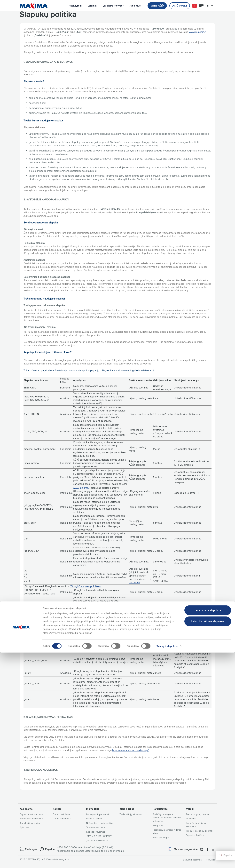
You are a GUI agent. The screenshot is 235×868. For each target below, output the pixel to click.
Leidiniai (92, 6)
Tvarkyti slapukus (167, 862)
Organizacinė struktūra (31, 814)
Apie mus (135, 6)
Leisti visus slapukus (208, 826)
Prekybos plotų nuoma (197, 814)
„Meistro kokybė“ (113, 6)
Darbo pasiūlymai (62, 814)
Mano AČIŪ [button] (157, 6)
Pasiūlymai (75, 6)
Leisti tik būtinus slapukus (208, 837)
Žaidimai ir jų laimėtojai (131, 814)
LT (210, 6)
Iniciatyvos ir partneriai (97, 814)
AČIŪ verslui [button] (180, 6)
